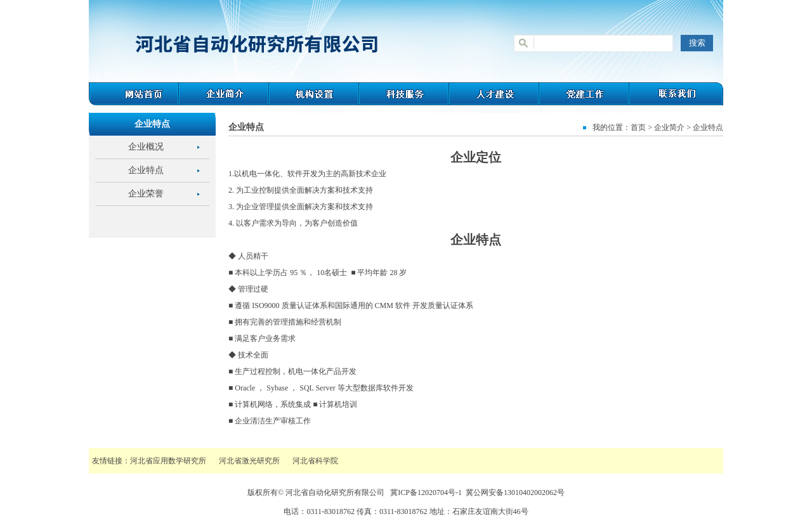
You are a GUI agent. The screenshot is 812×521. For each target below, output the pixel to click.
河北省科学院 (315, 461)
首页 (638, 127)
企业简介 (669, 127)
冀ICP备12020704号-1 (426, 492)
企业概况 (146, 147)
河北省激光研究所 (249, 461)
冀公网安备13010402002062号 (515, 492)
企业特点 (146, 170)
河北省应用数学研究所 (168, 461)
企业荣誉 (146, 194)
